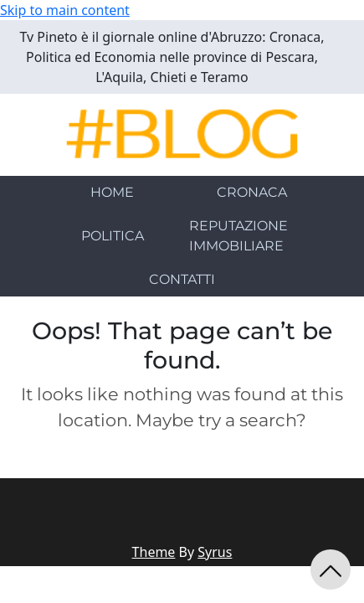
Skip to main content (65, 10)
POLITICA (113, 236)
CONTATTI (182, 279)
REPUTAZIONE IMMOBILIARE (238, 236)
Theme (154, 552)
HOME (112, 192)
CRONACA (252, 192)
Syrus (215, 552)
